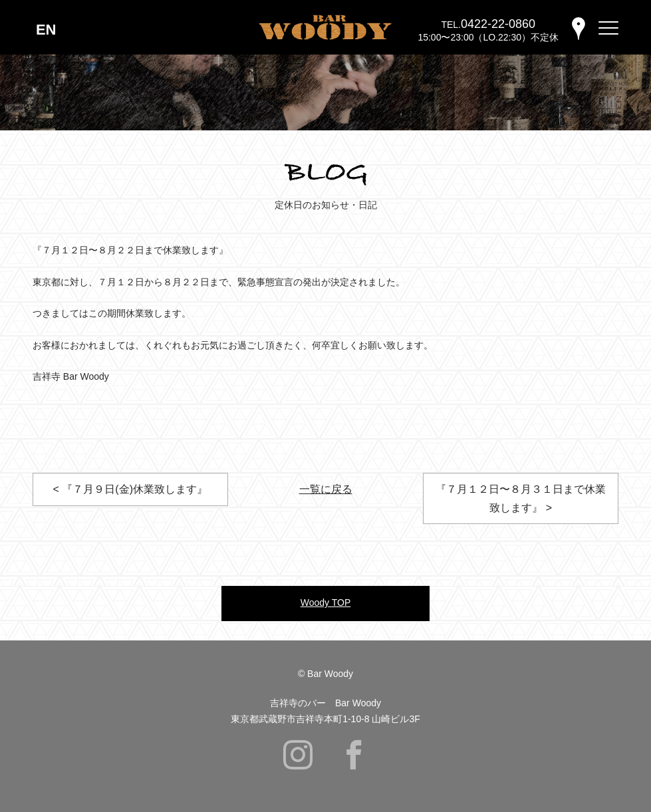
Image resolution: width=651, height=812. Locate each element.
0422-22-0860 (498, 24)
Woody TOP (325, 603)
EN (46, 30)
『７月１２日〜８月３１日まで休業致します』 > (521, 498)
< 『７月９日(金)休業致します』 (130, 489)
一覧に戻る (326, 489)
